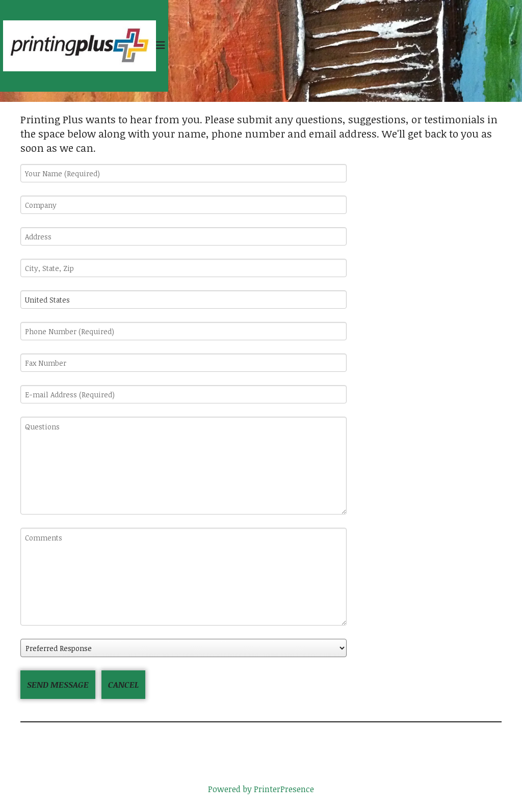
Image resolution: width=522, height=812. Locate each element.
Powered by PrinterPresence (261, 789)
